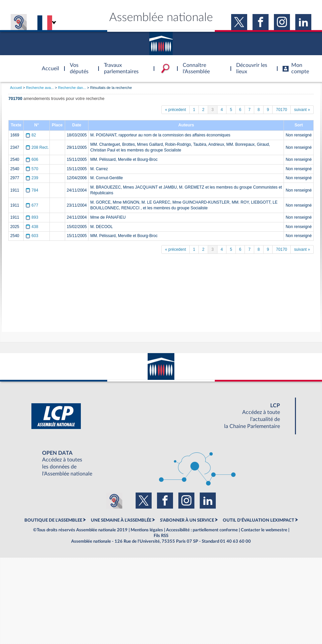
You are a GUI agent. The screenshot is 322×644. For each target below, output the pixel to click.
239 (32, 178)
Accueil (16, 88)
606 (32, 159)
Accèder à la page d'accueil (48, 65)
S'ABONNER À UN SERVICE (187, 520)
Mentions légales (147, 530)
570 (32, 169)
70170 (281, 110)
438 (32, 227)
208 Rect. (38, 147)
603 (32, 236)
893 (32, 217)
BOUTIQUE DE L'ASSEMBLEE (53, 520)
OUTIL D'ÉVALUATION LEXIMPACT (259, 520)
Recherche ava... (40, 88)
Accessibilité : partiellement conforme (202, 530)
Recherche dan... (72, 88)
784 (32, 190)
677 (32, 205)
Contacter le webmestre (264, 530)
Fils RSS (161, 536)
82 (31, 135)
